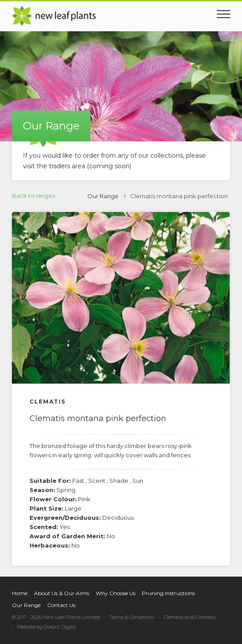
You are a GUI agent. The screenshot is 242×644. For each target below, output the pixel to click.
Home (20, 593)
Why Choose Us (115, 593)
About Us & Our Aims (61, 593)
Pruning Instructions (168, 593)
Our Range (103, 196)
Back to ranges (34, 196)
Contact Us (61, 605)
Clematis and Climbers (190, 617)
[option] (121, 298)
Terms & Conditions (132, 617)
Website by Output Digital (47, 627)
